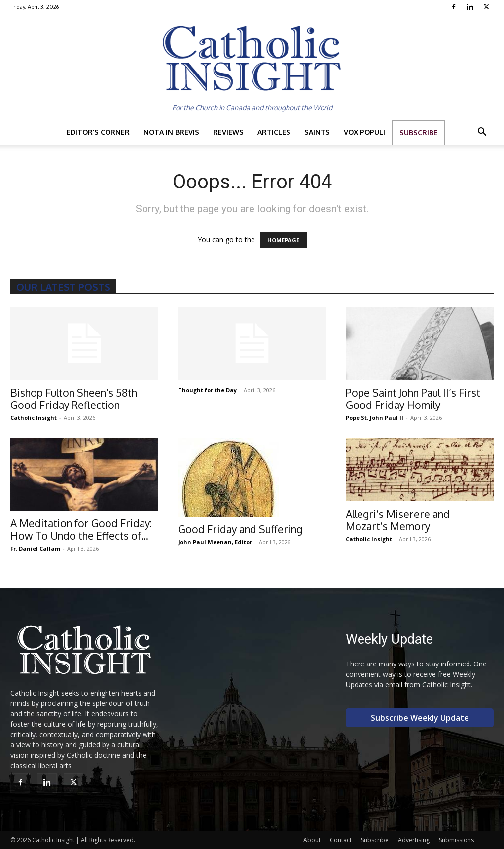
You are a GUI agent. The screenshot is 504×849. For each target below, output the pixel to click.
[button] (482, 133)
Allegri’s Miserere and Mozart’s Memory (398, 520)
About (312, 840)
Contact (341, 840)
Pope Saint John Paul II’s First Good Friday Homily (413, 399)
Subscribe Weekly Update (420, 718)
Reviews (228, 132)
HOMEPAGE (283, 240)
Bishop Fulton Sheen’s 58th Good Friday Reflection (74, 399)
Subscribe (418, 132)
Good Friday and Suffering (240, 529)
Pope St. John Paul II (375, 418)
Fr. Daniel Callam (35, 548)
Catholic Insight (34, 418)
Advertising (414, 840)
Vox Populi (364, 132)
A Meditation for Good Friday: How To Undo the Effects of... (81, 529)
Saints (317, 132)
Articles (274, 132)
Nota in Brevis (171, 132)
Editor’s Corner (98, 132)
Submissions (456, 840)
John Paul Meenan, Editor (215, 542)
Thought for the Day (207, 390)
